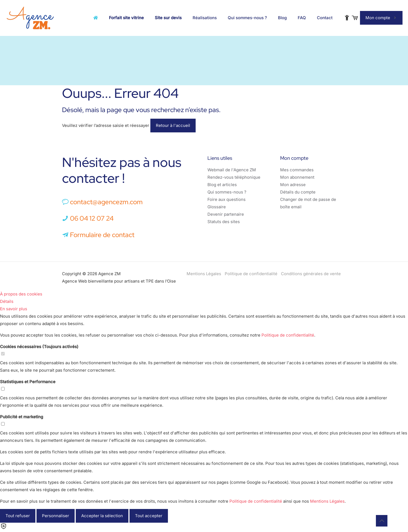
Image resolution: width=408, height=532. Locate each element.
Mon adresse (293, 185)
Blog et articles (222, 185)
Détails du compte (298, 192)
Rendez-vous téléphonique (234, 177)
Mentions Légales (204, 274)
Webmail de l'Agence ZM (232, 170)
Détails (7, 301)
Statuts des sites (224, 222)
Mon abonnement (297, 177)
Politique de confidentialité (251, 274)
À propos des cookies (21, 294)
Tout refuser (18, 516)
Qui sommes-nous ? (227, 192)
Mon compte (381, 18)
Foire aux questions (226, 199)
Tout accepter (149, 516)
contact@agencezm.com (106, 202)
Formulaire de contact (98, 235)
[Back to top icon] (382, 521)
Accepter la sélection (102, 516)
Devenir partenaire (226, 214)
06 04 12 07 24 (92, 218)
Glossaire (217, 207)
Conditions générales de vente (311, 274)
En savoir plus (14, 309)
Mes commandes (297, 170)
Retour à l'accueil (173, 125)
